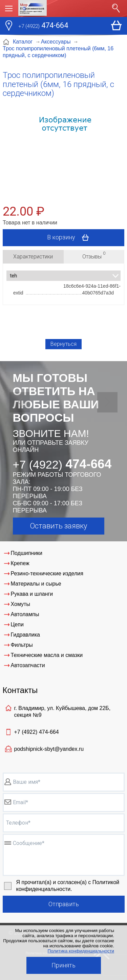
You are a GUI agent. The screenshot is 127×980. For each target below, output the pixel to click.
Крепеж (20, 563)
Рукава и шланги (32, 594)
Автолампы (25, 614)
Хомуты (20, 604)
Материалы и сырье (36, 584)
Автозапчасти (28, 665)
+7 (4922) (37, 732)
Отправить (64, 904)
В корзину (70, 238)
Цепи (17, 624)
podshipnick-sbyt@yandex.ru (49, 749)
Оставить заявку (58, 526)
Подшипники (27, 553)
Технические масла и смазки (47, 655)
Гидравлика (26, 635)
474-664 (43, 26)
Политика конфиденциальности (81, 951)
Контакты (20, 690)
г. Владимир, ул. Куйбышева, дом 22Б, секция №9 (62, 712)
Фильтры (22, 645)
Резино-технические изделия (47, 573)
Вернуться (63, 344)
